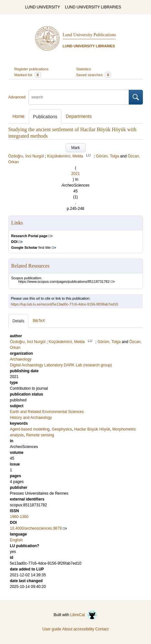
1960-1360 (19, 517)
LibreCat (84, 615)
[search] (79, 97)
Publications (45, 117)
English (16, 540)
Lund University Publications (89, 35)
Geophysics (62, 429)
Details (19, 321)
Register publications (31, 69)
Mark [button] (75, 148)
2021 (75, 174)
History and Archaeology (31, 418)
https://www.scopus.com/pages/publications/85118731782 (64, 282)
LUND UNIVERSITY (42, 7)
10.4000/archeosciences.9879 (36, 528)
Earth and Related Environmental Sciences (47, 412)
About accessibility (78, 629)
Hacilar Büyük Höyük (92, 429)
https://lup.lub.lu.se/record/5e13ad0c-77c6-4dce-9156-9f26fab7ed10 (65, 304)
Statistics (84, 69)
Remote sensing (40, 435)
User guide (52, 629)
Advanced (17, 97)
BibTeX (39, 321)
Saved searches (94, 75)
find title (31, 247)
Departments (79, 116)
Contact (102, 629)
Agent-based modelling (30, 429)
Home (19, 116)
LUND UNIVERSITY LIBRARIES (93, 7)
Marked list (27, 75)
